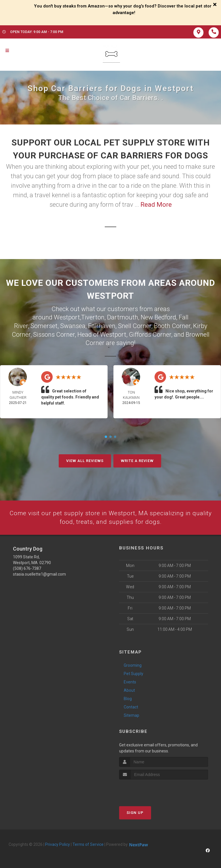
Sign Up (135, 812)
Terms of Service (88, 844)
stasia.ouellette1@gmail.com (39, 574)
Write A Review (137, 460)
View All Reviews (85, 460)
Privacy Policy (58, 844)
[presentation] (150, 790)
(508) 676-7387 (27, 568)
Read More (156, 205)
